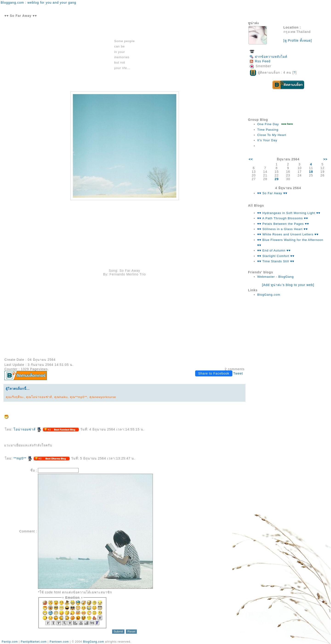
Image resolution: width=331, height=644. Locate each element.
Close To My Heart (272, 135)
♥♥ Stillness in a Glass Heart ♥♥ (282, 229)
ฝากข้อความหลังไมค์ (268, 57)
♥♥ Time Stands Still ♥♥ (276, 261)
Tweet (238, 373)
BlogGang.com (269, 295)
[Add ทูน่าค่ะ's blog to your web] (288, 285)
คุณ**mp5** (79, 397)
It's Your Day (267, 140)
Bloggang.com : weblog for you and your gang (39, 3)
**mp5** (23, 458)
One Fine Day (268, 124)
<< (251, 159)
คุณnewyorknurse (103, 397)
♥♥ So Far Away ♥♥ (272, 193)
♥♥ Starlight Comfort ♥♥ (276, 256)
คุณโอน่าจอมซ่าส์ (39, 397)
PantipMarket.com (34, 642)
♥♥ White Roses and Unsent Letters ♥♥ (288, 234)
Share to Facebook (214, 373)
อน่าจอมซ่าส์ (27, 429)
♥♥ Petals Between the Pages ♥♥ (283, 224)
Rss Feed (260, 61)
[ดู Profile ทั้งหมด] (298, 40)
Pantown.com (59, 642)
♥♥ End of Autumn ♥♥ (274, 250)
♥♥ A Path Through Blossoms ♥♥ (283, 218)
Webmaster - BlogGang (275, 277)
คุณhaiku (61, 397)
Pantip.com (10, 642)
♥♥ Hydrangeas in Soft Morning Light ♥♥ (289, 213)
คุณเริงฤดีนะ (15, 397)
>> (325, 159)
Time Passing (268, 130)
